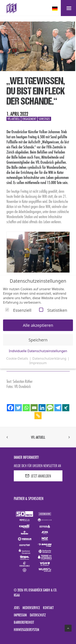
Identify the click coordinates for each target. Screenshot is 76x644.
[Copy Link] (38, 416)
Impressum (20, 615)
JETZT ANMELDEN (38, 476)
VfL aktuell (38, 437)
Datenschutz (38, 615)
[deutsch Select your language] (55, 9)
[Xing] (66, 408)
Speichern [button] (38, 340)
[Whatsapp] (26, 408)
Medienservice (31, 608)
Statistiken (53, 310)
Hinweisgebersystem (26, 630)
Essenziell (18, 310)
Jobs (17, 608)
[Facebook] (10, 408)
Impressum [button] (38, 363)
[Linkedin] (42, 408)
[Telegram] (58, 408)
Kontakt (48, 608)
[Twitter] (18, 408)
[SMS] (50, 408)
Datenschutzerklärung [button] (50, 358)
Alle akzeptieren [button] (38, 325)
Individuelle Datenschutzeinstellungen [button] (38, 351)
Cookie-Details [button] (18, 358)
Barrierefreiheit (24, 622)
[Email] (34, 408)
